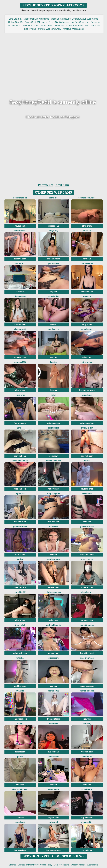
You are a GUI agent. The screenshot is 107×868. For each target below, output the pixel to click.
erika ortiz (20, 395)
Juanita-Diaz (53, 264)
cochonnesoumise (87, 198)
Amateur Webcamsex (73, 29)
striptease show (87, 423)
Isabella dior (53, 296)
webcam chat (87, 752)
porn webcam (20, 456)
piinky (20, 757)
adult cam (87, 357)
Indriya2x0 (20, 625)
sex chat (20, 785)
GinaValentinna (20, 526)
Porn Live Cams (24, 26)
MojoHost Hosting (62, 865)
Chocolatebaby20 (20, 789)
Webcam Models (78, 865)
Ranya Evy (54, 231)
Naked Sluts (40, 26)
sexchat (20, 292)
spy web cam (87, 456)
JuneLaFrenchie (87, 526)
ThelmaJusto (20, 296)
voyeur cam (20, 226)
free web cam (20, 423)
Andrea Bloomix (53, 625)
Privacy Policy (32, 865)
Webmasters (93, 865)
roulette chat (87, 489)
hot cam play (53, 653)
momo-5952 (53, 691)
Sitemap (12, 865)
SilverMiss (87, 362)
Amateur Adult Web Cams (85, 19)
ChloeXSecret (87, 264)
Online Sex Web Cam (19, 22)
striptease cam (53, 423)
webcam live (87, 292)
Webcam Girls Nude (61, 19)
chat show (20, 390)
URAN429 (87, 296)
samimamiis (53, 789)
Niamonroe (87, 757)
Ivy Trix (87, 461)
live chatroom (20, 522)
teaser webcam (87, 686)
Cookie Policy (46, 865)
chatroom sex (20, 324)
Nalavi (53, 395)
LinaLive (53, 362)
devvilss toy (87, 592)
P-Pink (20, 559)
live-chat (54, 390)
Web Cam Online (75, 26)
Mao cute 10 (87, 559)
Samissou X (53, 329)
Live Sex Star (16, 19)
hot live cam (54, 489)
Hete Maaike (53, 757)
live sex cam (54, 752)
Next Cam (62, 185)
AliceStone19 (20, 329)
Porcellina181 (20, 592)
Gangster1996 (20, 362)
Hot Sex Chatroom (80, 22)
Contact (21, 865)
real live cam (20, 259)
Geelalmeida (53, 428)
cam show (20, 555)
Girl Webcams (62, 22)
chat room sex (20, 719)
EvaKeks (20, 691)
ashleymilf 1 (87, 822)
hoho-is (20, 428)
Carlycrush (54, 822)
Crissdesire (53, 658)
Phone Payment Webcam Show (45, 29)
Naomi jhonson (87, 625)
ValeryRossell (20, 231)
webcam (53, 555)
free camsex (20, 489)
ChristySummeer (53, 592)
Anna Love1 (20, 822)
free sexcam (20, 587)
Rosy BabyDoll (53, 494)
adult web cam (20, 653)
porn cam (87, 259)
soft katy (87, 724)
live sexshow (20, 850)
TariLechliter (87, 395)
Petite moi (53, 198)
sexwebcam (54, 587)
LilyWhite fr (87, 494)
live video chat (87, 653)
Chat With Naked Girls (42, 22)
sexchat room (53, 259)
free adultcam (53, 719)
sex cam (53, 785)
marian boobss (87, 691)
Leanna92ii (53, 526)
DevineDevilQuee (20, 461)
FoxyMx (20, 724)
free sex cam (54, 522)
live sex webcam (87, 390)
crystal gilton (87, 428)
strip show (87, 226)
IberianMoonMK (20, 198)
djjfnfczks (20, 494)
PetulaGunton (54, 559)
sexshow (53, 456)
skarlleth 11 (20, 264)
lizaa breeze (87, 789)
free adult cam (87, 555)
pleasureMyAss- (87, 658)
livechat (20, 818)
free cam (53, 357)
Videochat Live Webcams (37, 19)
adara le (87, 231)
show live (87, 719)
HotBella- (20, 658)
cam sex (87, 522)
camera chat (20, 357)
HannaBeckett (87, 329)
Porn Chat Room (56, 26)
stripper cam (53, 226)
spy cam (53, 292)
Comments (46, 185)
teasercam (20, 752)
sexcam (53, 324)
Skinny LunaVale (53, 461)
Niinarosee (53, 724)
